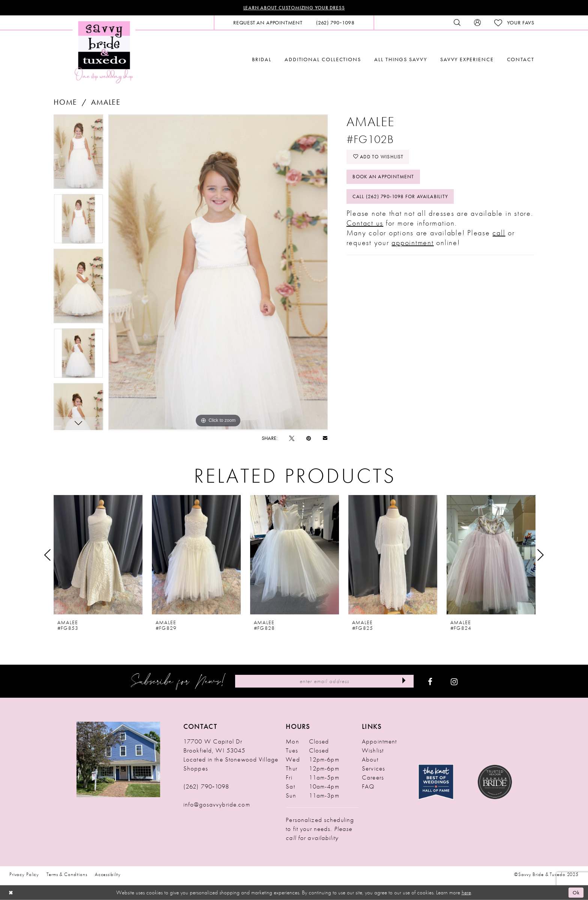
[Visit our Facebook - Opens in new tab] (430, 682)
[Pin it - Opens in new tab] (309, 438)
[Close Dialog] (11, 893)
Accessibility (108, 875)
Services (373, 769)
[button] (477, 23)
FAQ (368, 787)
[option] (78, 155)
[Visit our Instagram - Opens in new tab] (454, 682)
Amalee (106, 102)
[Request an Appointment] (268, 23)
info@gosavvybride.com (217, 805)
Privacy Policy (24, 875)
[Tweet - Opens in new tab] (292, 438)
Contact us (365, 226)
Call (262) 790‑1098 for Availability (404, 199)
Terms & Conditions (67, 875)
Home (65, 102)
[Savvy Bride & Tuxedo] (104, 52)
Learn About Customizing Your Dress (294, 8)
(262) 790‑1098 (206, 787)
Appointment (379, 742)
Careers (373, 778)
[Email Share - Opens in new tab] (325, 438)
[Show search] (457, 23)
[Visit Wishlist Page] (514, 23)
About (370, 760)
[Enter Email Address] (324, 681)
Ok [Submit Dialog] (576, 892)
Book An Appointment (386, 178)
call (499, 235)
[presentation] (98, 555)
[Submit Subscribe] (403, 681)
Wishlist (373, 751)
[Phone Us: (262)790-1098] (335, 23)
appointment (412, 245)
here (466, 892)
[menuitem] (268, 23)
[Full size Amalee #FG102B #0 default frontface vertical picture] (218, 272)
